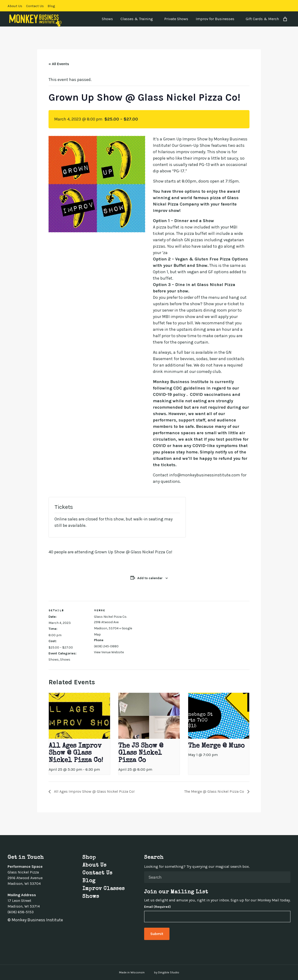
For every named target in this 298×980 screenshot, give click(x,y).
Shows (107, 19)
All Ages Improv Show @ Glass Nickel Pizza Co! (76, 753)
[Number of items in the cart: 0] (285, 19)
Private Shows (176, 19)
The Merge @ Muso (216, 746)
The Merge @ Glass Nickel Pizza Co (215, 791)
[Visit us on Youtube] (289, 6)
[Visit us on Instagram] (277, 6)
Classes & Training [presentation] (137, 19)
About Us (15, 6)
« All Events (59, 64)
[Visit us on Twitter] (271, 6)
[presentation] (79, 716)
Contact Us (35, 6)
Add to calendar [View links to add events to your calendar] (150, 578)
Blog (51, 6)
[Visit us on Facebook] (266, 6)
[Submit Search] (285, 877)
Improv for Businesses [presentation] (215, 19)
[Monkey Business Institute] (35, 21)
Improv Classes (103, 889)
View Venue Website (109, 652)
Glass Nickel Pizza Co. (110, 617)
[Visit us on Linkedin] (283, 6)
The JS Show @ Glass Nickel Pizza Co (141, 753)
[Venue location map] (164, 634)
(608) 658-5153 (21, 912)
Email (158, 907)
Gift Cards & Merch (262, 19)
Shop (89, 858)
